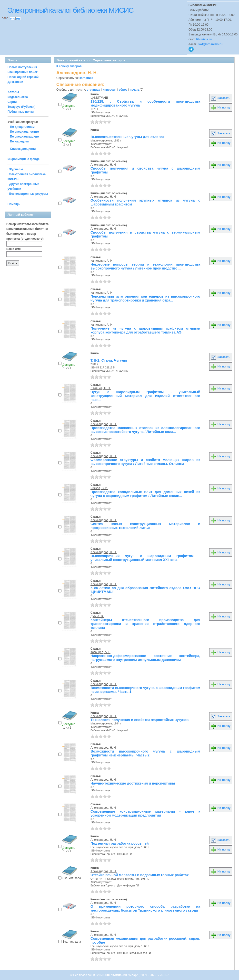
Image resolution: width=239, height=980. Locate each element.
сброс (123, 90)
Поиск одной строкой (23, 77)
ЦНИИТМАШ (99, 98)
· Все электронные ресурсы (28, 194)
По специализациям (25, 137)
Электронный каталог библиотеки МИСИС (70, 10)
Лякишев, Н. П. (101, 388)
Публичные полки (21, 112)
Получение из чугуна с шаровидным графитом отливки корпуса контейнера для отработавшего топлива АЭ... (145, 330)
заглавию (86, 78)
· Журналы (15, 169)
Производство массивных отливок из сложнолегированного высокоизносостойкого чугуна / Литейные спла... (145, 430)
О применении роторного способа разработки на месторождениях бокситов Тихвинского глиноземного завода (145, 908)
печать (135, 90)
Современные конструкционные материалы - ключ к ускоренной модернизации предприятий (145, 813)
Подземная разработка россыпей (120, 843)
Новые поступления (22, 67)
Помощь (14, 204)
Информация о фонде (24, 159)
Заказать (220, 98)
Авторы (13, 92)
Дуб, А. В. (97, 616)
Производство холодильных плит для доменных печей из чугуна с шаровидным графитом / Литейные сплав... (145, 494)
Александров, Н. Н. (104, 165)
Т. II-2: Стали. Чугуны (109, 360)
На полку (221, 108)
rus (18, 19)
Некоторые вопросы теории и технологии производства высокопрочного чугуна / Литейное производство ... (145, 266)
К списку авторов (69, 66)
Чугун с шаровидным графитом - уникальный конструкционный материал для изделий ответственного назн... (145, 396)
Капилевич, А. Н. (102, 261)
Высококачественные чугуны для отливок (128, 137)
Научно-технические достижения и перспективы (133, 783)
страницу (94, 90)
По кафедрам (20, 141)
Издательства (18, 97)
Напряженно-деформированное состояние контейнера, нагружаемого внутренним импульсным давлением (145, 658)
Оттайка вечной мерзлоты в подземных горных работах (140, 875)
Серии (12, 102)
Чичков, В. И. (99, 488)
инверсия (110, 90)
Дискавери (15, 82)
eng (13, 19)
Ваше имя (14, 249)
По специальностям (25, 132)
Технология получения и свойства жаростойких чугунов (139, 720)
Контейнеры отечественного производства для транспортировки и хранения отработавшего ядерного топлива (145, 624)
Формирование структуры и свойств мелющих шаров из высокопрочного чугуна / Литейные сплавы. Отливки (145, 462)
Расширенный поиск (23, 72)
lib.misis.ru (204, 39)
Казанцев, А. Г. (100, 652)
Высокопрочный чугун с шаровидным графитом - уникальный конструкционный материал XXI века (145, 558)
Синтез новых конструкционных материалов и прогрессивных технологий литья (145, 526)
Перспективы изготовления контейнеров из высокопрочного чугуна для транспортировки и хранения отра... (145, 298)
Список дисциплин (24, 149)
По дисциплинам (22, 127)
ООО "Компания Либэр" (121, 975)
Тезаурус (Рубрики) (21, 107)
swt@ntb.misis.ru (210, 44)
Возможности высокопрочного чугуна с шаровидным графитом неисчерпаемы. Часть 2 (145, 753)
